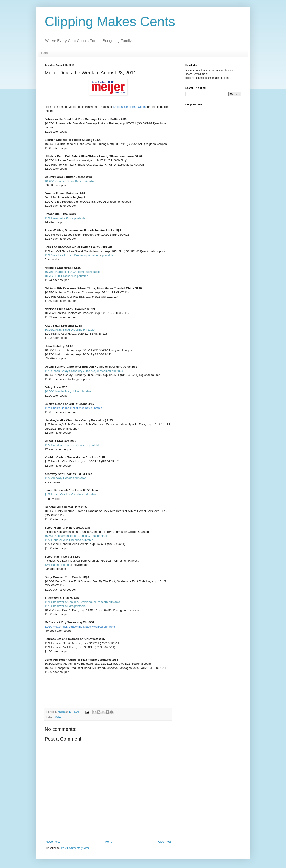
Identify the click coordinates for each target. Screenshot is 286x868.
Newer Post (53, 842)
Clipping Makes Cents (110, 22)
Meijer (58, 717)
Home (45, 53)
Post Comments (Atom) (75, 848)
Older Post (165, 842)
